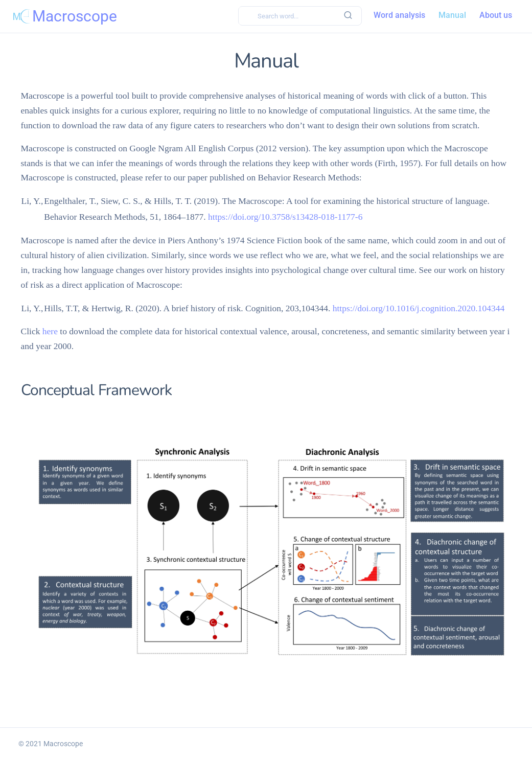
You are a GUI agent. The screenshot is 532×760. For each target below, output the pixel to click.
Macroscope (63, 744)
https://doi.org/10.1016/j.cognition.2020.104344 (419, 308)
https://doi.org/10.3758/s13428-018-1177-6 (285, 217)
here (50, 331)
